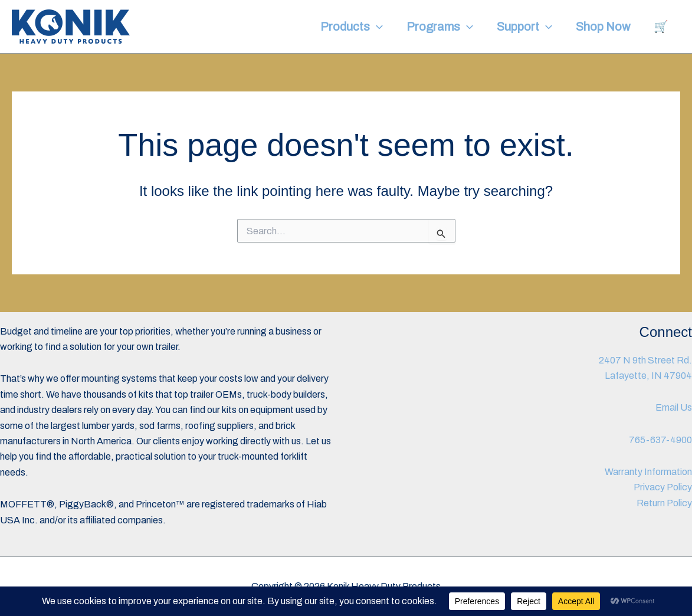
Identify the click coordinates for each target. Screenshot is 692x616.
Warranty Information (648, 472)
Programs (440, 27)
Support (524, 27)
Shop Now (603, 27)
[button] (376, 27)
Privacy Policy (663, 487)
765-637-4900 (660, 440)
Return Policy (664, 503)
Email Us (674, 407)
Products (352, 27)
